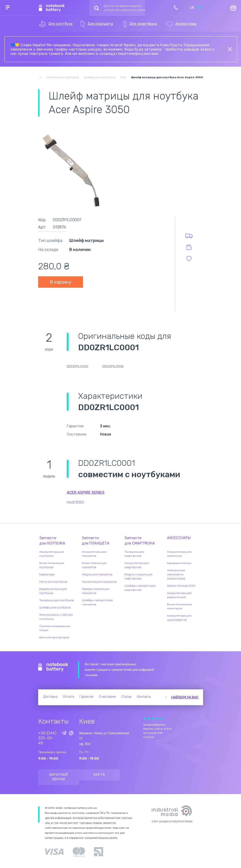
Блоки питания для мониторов (179, 606)
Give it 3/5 (153, 718)
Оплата (68, 697)
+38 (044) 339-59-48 (47, 738)
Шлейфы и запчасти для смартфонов (140, 588)
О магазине (107, 697)
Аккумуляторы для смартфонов (137, 565)
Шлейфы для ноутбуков (55, 608)
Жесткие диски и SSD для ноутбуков (56, 617)
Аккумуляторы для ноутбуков (52, 554)
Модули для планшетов (97, 574)
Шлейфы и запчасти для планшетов (97, 602)
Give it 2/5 (149, 718)
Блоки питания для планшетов (94, 565)
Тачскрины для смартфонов (134, 554)
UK (192, 8)
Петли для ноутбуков (53, 582)
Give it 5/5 (161, 718)
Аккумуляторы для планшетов (94, 554)
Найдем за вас (185, 697)
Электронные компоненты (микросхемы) (176, 574)
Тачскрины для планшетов (99, 582)
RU (200, 8)
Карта (99, 775)
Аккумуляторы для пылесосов (179, 554)
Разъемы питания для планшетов (96, 591)
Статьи (126, 697)
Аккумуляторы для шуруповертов (179, 618)
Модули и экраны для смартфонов (138, 576)
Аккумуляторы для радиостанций (179, 595)
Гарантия (86, 697)
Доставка (50, 697)
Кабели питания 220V (181, 586)
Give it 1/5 (145, 718)
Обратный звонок (58, 777)
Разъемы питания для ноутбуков (53, 591)
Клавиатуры (47, 574)
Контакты (144, 697)
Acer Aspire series (86, 492)
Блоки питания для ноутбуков (52, 565)
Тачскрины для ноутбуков (56, 600)
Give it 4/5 (157, 718)
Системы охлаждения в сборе (55, 628)
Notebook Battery (53, 667)
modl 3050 (75, 502)
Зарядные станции (179, 563)
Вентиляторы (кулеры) (54, 637)
